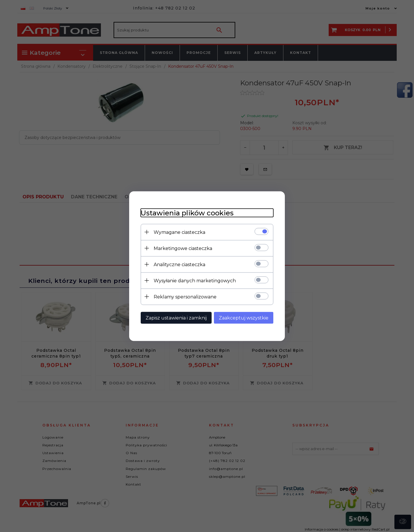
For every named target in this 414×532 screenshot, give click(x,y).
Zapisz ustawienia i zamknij (176, 318)
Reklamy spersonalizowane (185, 297)
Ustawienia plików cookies (187, 213)
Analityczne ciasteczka (179, 264)
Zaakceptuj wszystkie (244, 318)
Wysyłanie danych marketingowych (195, 280)
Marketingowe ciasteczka (183, 248)
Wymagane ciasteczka (179, 232)
